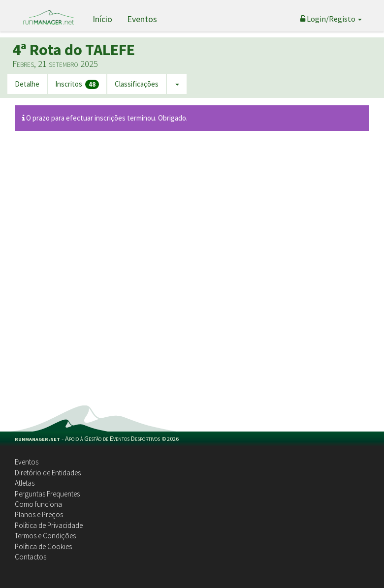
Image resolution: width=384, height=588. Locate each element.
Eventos (142, 19)
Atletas (25, 483)
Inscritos (77, 84)
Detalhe (27, 84)
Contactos (31, 557)
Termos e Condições (45, 536)
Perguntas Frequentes (47, 494)
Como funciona (38, 504)
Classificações (137, 84)
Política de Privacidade (49, 525)
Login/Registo (331, 19)
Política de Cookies (43, 546)
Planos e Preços (39, 514)
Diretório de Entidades (48, 473)
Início (102, 19)
